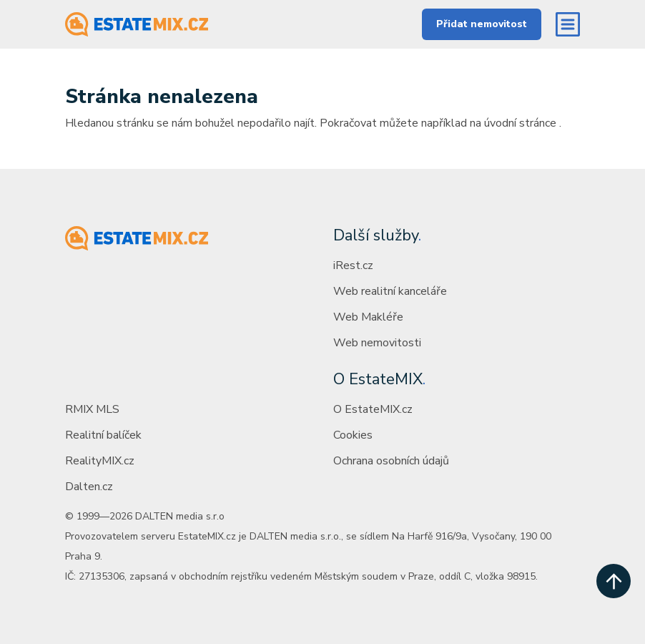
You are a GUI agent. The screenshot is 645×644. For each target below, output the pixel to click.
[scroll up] (614, 581)
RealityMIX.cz (100, 461)
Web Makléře (368, 317)
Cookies (353, 435)
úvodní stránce (520, 123)
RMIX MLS (92, 409)
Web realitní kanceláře (390, 291)
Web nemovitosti (377, 343)
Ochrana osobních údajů (391, 461)
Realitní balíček (103, 435)
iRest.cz (353, 265)
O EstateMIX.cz (373, 409)
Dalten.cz (89, 487)
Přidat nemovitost (482, 24)
